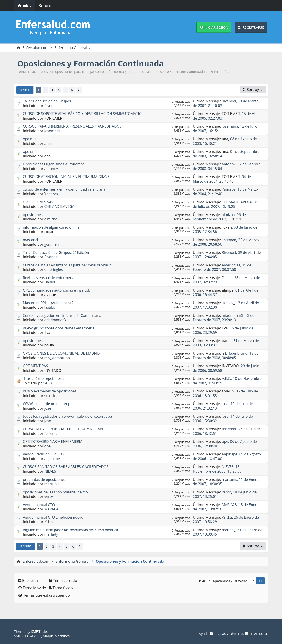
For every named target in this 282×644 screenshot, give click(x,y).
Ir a (201, 581)
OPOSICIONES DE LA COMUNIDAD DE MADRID (63, 354)
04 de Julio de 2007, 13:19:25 (226, 204)
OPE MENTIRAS (36, 366)
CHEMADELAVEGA (60, 207)
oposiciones (33, 215)
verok (49, 497)
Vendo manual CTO (40, 505)
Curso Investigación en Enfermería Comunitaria (64, 316)
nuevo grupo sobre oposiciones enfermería (60, 328)
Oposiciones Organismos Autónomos (55, 164)
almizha (51, 219)
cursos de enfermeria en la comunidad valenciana (66, 189)
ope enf (29, 152)
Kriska (50, 522)
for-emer (52, 434)
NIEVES (51, 471)
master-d (31, 240)
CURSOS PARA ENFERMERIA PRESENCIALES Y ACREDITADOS (74, 126)
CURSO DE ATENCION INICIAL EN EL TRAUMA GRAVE (68, 177)
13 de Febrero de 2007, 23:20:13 (224, 318)
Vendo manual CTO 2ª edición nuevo (54, 518)
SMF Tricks (40, 632)
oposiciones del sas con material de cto (57, 492)
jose (48, 408)
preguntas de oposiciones (45, 480)
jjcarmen (52, 244)
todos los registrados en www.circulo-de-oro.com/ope (69, 417)
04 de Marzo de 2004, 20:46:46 (222, 179)
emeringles (54, 270)
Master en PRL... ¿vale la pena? (49, 303)
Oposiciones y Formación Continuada (93, 64)
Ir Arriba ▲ (259, 634)
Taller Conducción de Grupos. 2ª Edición (57, 253)
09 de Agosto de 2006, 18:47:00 (221, 456)
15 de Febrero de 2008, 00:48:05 (226, 356)
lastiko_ (51, 307)
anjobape (53, 459)
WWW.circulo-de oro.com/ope (49, 404)
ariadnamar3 (56, 320)
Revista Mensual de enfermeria (50, 278)
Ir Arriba (26, 546)
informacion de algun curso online (52, 227)
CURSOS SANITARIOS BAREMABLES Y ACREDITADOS (67, 467)
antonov (52, 169)
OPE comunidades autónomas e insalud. (58, 290)
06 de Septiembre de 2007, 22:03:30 (220, 217)
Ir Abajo (25, 90)
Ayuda (204, 634)
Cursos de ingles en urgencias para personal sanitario (69, 265)
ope (48, 446)
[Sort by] (253, 90)
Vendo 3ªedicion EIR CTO (44, 454)
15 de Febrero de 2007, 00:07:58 (223, 267)
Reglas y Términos (231, 634)
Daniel (50, 282)
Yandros (52, 194)
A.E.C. (50, 383)
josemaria (53, 131)
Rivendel (52, 106)
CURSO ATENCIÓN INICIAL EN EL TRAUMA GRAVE (65, 429)
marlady (52, 534)
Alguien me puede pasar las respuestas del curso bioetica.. (73, 530)
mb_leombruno (58, 358)
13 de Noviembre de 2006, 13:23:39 (219, 469)
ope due (30, 139)
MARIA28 (52, 509)
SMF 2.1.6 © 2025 (28, 636)
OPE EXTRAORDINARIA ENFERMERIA (54, 442)
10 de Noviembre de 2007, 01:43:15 (218, 381)
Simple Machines (58, 636)
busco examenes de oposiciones (51, 391)
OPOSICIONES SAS (39, 202)
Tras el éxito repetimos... (45, 379)
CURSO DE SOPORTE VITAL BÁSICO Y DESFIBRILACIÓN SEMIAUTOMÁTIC (85, 114)
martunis (52, 484)
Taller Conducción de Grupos (48, 101)
